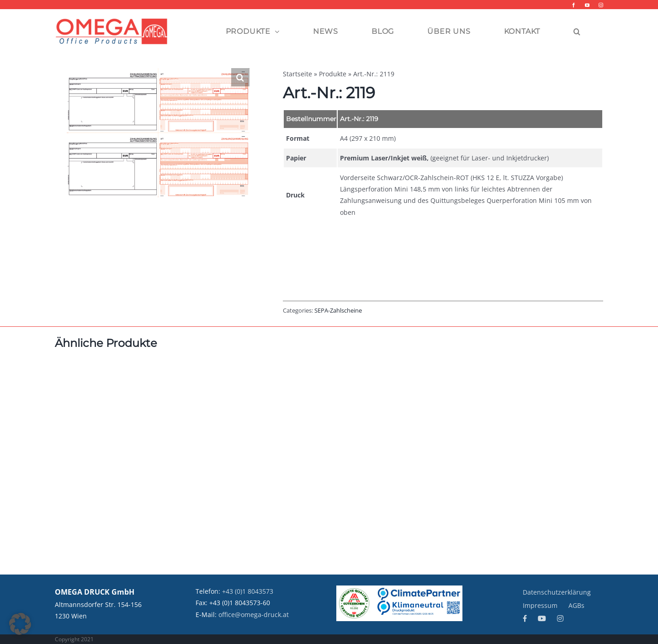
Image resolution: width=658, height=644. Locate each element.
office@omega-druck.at (254, 615)
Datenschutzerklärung (557, 592)
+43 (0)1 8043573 (248, 591)
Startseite (297, 74)
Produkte (333, 74)
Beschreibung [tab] (316, 257)
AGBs (576, 605)
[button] (577, 32)
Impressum (540, 605)
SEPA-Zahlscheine (338, 310)
